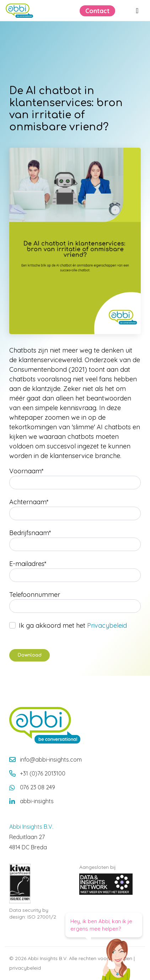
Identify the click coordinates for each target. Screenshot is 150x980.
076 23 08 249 (37, 787)
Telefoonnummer (35, 595)
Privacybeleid (107, 625)
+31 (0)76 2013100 (43, 773)
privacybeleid (25, 968)
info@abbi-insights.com (51, 759)
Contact (97, 11)
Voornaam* (26, 471)
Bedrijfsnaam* (30, 533)
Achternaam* (29, 502)
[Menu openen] (137, 11)
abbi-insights (37, 801)
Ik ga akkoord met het (73, 625)
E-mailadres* (28, 564)
